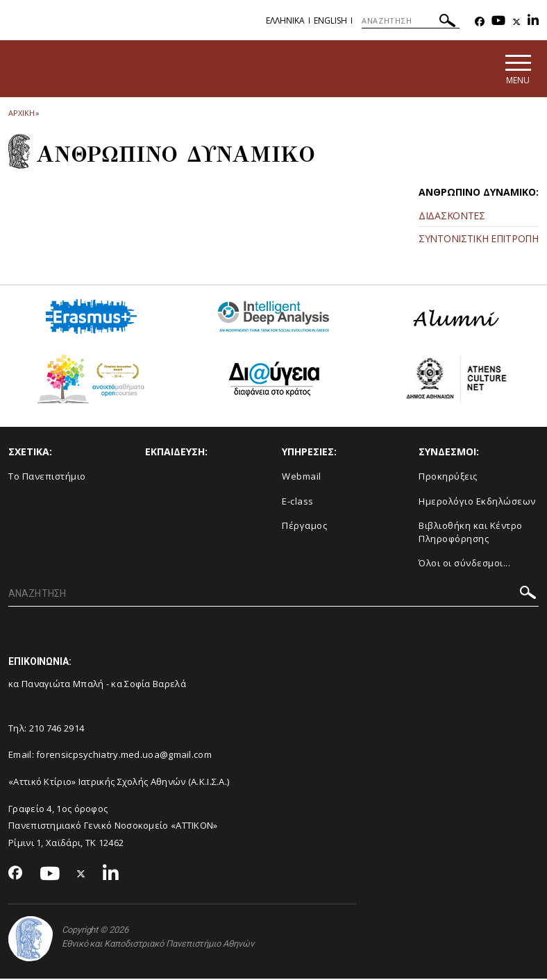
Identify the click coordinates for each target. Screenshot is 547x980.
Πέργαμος (304, 527)
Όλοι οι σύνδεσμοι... (464, 564)
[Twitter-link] (516, 22)
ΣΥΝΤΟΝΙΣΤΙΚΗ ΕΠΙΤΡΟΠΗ (479, 239)
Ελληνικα (285, 20)
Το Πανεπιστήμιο (47, 477)
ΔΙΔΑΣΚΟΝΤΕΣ (452, 216)
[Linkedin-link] (533, 22)
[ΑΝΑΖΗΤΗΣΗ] (411, 21)
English (330, 20)
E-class (298, 502)
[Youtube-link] (498, 22)
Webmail (302, 477)
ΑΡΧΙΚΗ (21, 113)
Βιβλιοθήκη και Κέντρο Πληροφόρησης (471, 533)
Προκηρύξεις (448, 477)
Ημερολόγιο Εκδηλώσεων (477, 502)
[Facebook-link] (480, 22)
